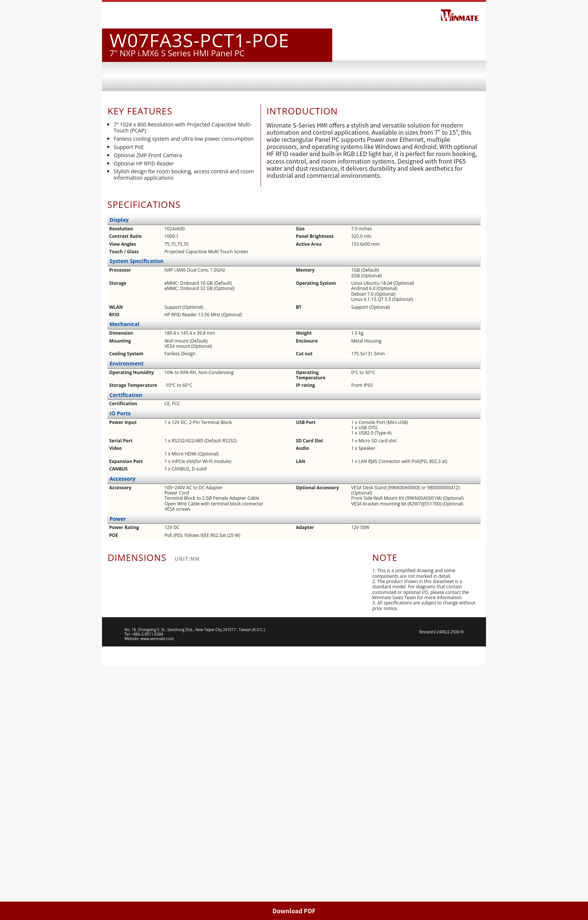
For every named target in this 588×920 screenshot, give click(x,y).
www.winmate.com (157, 894)
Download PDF (294, 911)
